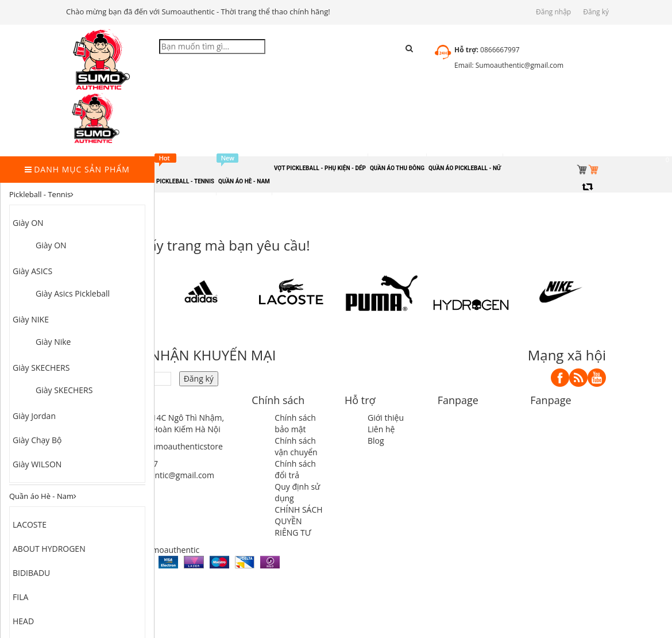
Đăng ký (596, 12)
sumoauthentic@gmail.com (163, 475)
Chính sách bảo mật (295, 423)
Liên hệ (381, 429)
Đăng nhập (553, 12)
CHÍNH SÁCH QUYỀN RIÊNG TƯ (298, 521)
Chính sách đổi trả (295, 469)
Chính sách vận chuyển (296, 446)
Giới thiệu (386, 418)
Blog (376, 441)
